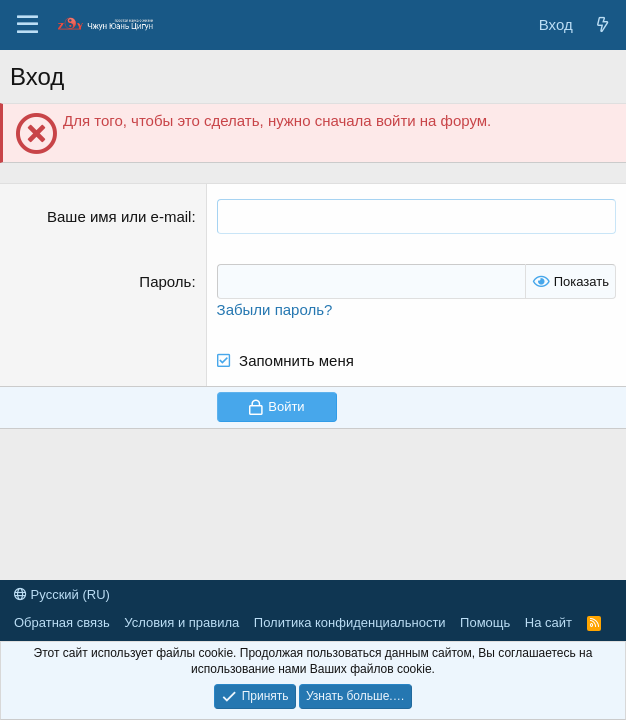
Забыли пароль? (275, 309)
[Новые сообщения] (602, 24)
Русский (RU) (62, 594)
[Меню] (27, 25)
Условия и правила (181, 622)
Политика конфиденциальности (350, 622)
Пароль (165, 281)
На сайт (548, 622)
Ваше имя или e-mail (119, 216)
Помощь (485, 622)
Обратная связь (62, 622)
